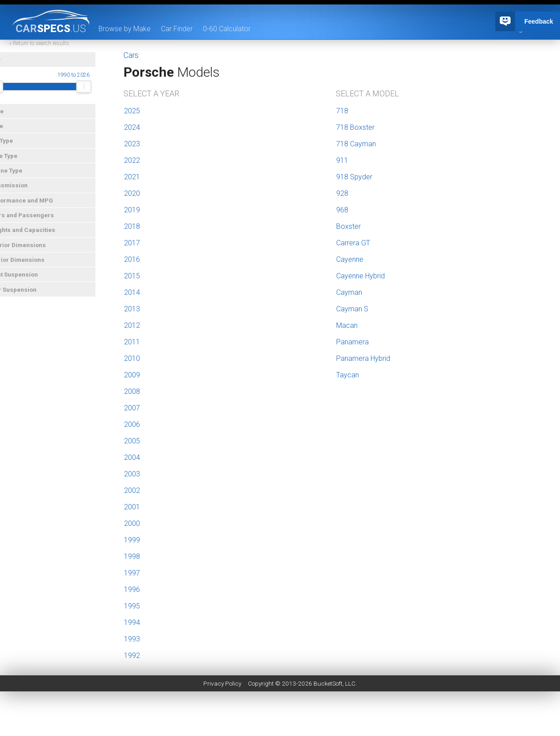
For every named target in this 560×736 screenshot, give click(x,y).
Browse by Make (125, 29)
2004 (132, 457)
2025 (132, 111)
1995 (132, 606)
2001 (132, 507)
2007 (132, 408)
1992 (132, 655)
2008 (132, 391)
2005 (132, 441)
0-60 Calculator (227, 29)
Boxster (348, 226)
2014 (132, 292)
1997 (132, 573)
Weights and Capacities (37, 236)
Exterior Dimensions (33, 251)
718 (342, 111)
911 (342, 160)
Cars (131, 55)
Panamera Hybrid (363, 358)
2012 (132, 325)
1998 (132, 556)
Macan (347, 325)
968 (342, 210)
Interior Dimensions (32, 265)
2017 (132, 243)
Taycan (348, 375)
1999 (132, 540)
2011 (132, 342)
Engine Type (21, 176)
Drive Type (19, 161)
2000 (132, 523)
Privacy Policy (222, 683)
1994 (132, 622)
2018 (132, 226)
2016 (132, 259)
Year (10, 66)
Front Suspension (29, 280)
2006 (132, 424)
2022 (132, 160)
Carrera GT (353, 243)
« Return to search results (55, 49)
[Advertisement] (280, 716)
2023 (132, 144)
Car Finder (177, 29)
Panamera (352, 342)
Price (11, 132)
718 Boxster (355, 127)
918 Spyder (354, 177)
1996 (132, 589)
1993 (132, 639)
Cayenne (350, 259)
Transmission (24, 191)
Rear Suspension (28, 295)
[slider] (12, 92)
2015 (132, 276)
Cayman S (352, 309)
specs (51, 28)
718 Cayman (356, 144)
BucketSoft (328, 683)
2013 (132, 309)
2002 (132, 490)
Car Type (16, 146)
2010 (132, 358)
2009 (132, 375)
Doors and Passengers (37, 221)
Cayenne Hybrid (360, 276)
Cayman (349, 292)
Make (12, 117)
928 (342, 193)
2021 (132, 177)
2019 (132, 210)
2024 (132, 127)
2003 (132, 474)
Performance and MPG (36, 206)
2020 (132, 193)
